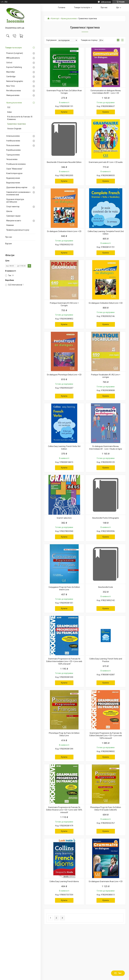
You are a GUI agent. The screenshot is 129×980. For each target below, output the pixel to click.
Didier (10, 112)
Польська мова (13, 145)
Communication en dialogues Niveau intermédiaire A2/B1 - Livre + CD (106, 92)
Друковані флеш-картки (17, 187)
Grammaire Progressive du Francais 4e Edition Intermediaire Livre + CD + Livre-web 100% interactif (64, 661)
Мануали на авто (14, 221)
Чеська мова (12, 159)
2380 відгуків (106, 2)
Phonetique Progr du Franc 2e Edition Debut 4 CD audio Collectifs (106, 809)
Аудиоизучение (13, 178)
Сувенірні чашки (13, 216)
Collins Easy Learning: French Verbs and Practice (106, 660)
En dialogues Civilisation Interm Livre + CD (64, 231)
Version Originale (14, 129)
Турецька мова (13, 155)
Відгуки (8, 244)
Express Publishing (14, 67)
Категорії (55, 19)
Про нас (9, 237)
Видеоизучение (13, 183)
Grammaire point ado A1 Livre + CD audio (106, 162)
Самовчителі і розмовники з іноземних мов (18, 193)
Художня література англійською (15, 201)
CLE (9, 107)
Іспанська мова (13, 136)
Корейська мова (13, 150)
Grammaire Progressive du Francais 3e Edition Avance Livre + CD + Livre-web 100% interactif (64, 810)
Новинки (10, 225)
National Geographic (15, 81)
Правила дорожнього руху (18, 230)
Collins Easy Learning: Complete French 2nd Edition (106, 233)
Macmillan (11, 72)
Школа (9, 211)
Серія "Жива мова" (14, 169)
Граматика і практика (16, 124)
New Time (11, 86)
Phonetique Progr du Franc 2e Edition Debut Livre (64, 734)
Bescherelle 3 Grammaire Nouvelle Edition (64, 162)
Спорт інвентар (13, 207)
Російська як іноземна (16, 164)
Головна (62, 7)
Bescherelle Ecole (106, 587)
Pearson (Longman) (15, 53)
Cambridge (11, 77)
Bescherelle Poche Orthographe (106, 518)
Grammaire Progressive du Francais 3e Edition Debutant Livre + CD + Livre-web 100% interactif (106, 736)
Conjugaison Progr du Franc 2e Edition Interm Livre (64, 588)
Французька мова (14, 103)
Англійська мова (14, 91)
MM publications (13, 58)
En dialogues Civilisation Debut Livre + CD (106, 303)
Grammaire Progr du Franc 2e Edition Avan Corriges (64, 92)
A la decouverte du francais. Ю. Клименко (20, 118)
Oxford (9, 63)
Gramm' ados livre (64, 518)
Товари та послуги (13, 48)
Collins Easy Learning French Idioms (64, 881)
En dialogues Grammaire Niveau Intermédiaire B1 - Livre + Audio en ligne (106, 448)
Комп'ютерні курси (14, 173)
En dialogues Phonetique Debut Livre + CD (64, 375)
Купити (64, 112)
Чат (118, 973)
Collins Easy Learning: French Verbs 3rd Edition (64, 448)
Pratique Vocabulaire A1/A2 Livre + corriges (106, 376)
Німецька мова (13, 95)
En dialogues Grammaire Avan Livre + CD (106, 881)
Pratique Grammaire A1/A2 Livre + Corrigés (64, 304)
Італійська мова (13, 141)
